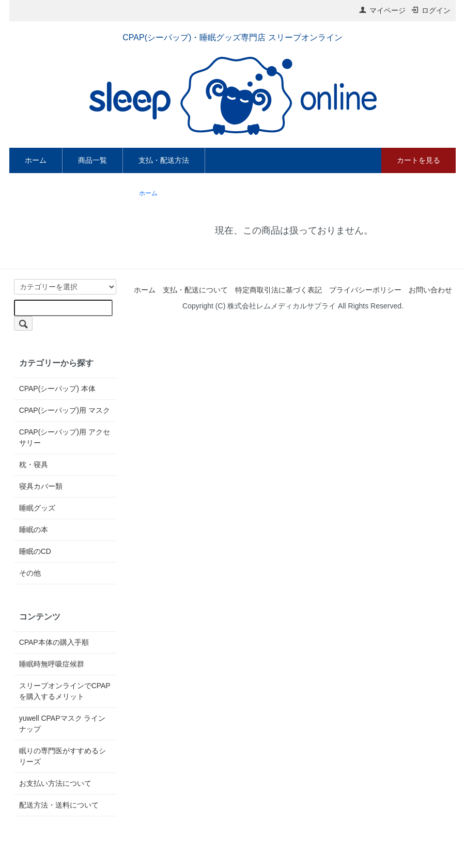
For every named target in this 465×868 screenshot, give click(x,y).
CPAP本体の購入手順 (54, 642)
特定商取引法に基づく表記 (278, 290)
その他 (30, 573)
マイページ (382, 10)
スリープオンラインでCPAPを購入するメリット (65, 691)
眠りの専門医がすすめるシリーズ (63, 756)
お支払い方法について (55, 783)
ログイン (431, 10)
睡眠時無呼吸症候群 (52, 664)
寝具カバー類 (41, 486)
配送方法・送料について (59, 805)
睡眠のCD (35, 551)
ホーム (36, 160)
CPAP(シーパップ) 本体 (57, 389)
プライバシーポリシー (365, 290)
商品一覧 (92, 160)
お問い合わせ (430, 290)
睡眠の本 (34, 530)
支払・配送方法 (164, 160)
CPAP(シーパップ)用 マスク (65, 410)
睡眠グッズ (37, 508)
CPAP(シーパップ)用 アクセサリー (65, 437)
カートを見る (419, 160)
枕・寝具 (34, 464)
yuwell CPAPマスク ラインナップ (63, 724)
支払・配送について (195, 290)
